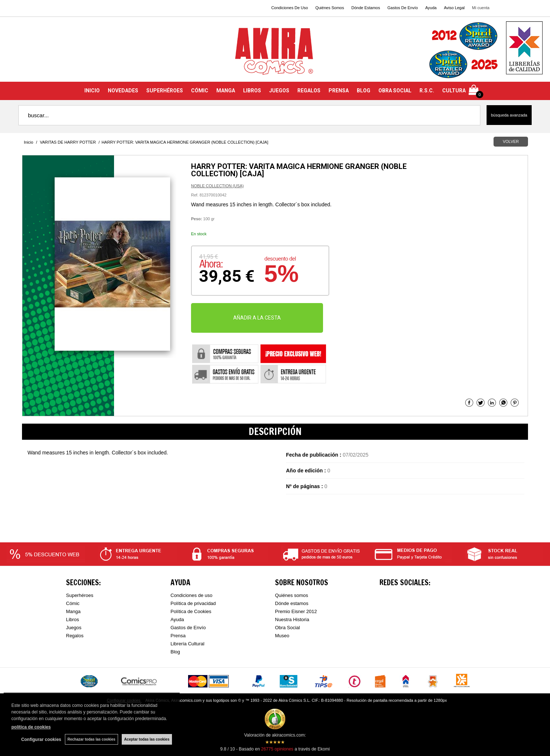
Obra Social (287, 628)
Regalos (75, 636)
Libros (72, 619)
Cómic (73, 603)
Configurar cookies (41, 740)
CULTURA (454, 91)
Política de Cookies (191, 611)
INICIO (92, 91)
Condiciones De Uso (290, 8)
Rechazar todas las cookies (91, 739)
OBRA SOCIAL (395, 91)
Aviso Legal (454, 8)
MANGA (226, 91)
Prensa (178, 636)
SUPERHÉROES (165, 91)
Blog (175, 652)
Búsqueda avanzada (509, 115)
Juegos (74, 628)
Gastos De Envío (402, 8)
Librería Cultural (188, 644)
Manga (73, 611)
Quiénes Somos (330, 8)
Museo (282, 636)
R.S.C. (427, 91)
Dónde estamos (292, 603)
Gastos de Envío (188, 628)
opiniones (277, 749)
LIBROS (252, 91)
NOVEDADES (123, 91)
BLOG (364, 91)
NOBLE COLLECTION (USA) (217, 186)
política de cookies (31, 727)
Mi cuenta (481, 8)
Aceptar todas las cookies (147, 739)
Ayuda (431, 8)
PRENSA (339, 91)
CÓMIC (200, 91)
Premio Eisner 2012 (296, 611)
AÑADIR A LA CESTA (257, 318)
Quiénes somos (291, 595)
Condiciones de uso (191, 595)
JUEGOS (279, 91)
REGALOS (309, 91)
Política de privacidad (193, 603)
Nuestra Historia (292, 619)
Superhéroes (80, 595)
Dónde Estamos (366, 8)
